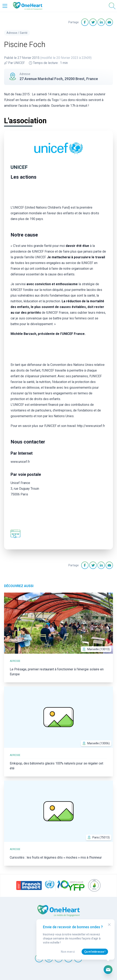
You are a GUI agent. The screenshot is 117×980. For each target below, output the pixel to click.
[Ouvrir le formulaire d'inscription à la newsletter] (108, 970)
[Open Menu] (5, 6)
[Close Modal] (109, 925)
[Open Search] (112, 6)
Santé (24, 33)
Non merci (68, 952)
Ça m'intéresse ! (95, 952)
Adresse (12, 33)
